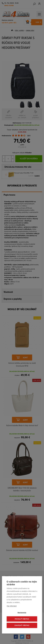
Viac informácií (12, 606)
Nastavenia (22, 613)
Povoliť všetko (22, 619)
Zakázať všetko (22, 625)
